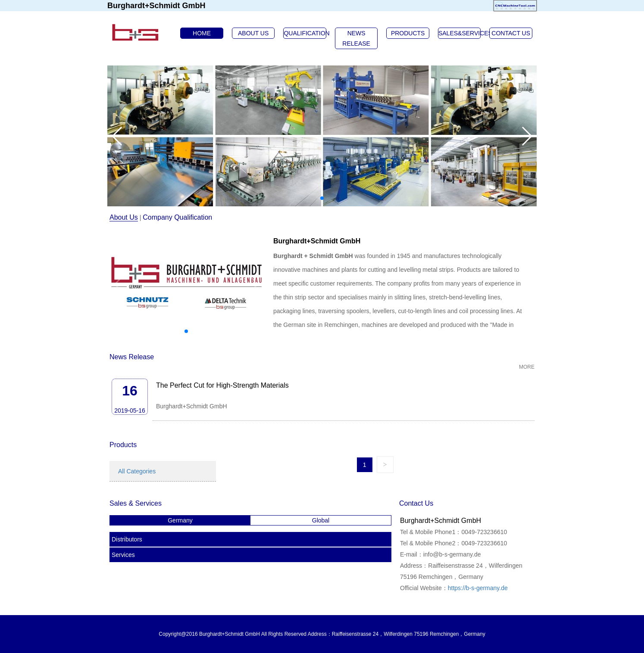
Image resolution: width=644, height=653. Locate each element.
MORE (527, 367)
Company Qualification (177, 217)
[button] (322, 198)
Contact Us (416, 503)
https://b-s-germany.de (478, 588)
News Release (132, 357)
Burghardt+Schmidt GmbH (317, 241)
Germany (180, 520)
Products (123, 445)
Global (321, 520)
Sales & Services (136, 503)
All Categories (137, 471)
